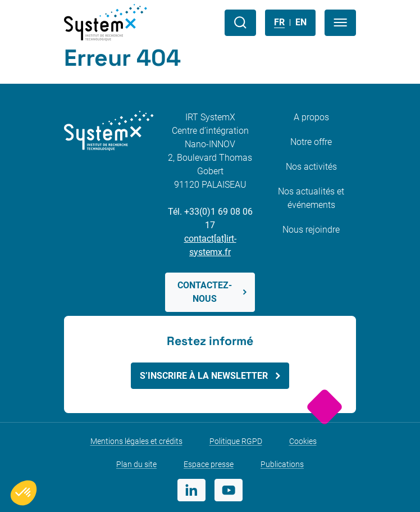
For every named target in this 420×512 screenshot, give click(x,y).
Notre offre (311, 142)
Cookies (303, 441)
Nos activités (311, 167)
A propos (311, 117)
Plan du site (136, 464)
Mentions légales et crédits (136, 441)
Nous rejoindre (311, 230)
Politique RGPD (236, 441)
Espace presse (209, 464)
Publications (282, 464)
